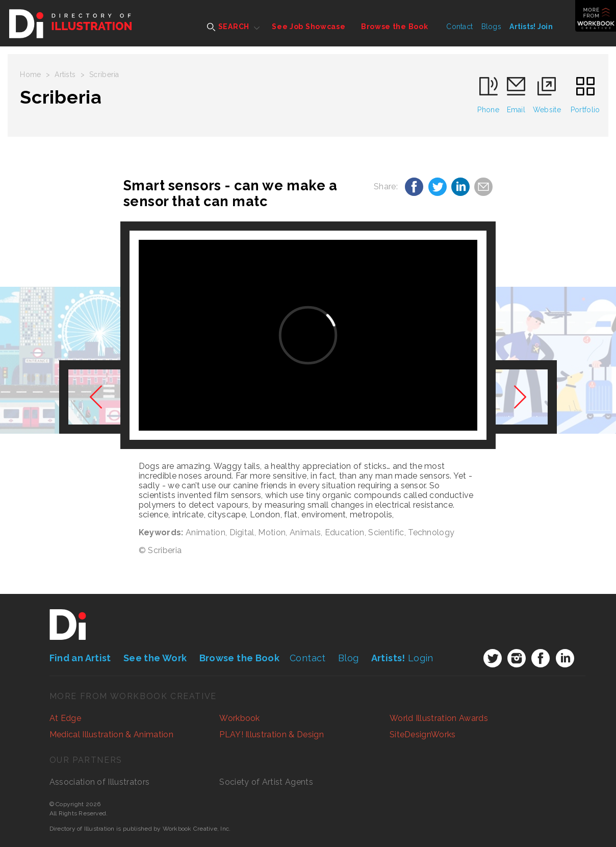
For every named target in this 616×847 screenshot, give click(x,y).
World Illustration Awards (439, 718)
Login (402, 658)
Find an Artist (80, 658)
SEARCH (228, 27)
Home (30, 74)
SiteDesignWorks (423, 734)
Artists (65, 74)
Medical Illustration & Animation (111, 734)
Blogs (491, 27)
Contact (459, 27)
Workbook (240, 718)
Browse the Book (395, 27)
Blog (348, 658)
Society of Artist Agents (266, 782)
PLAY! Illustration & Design (272, 734)
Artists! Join (531, 27)
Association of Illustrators (100, 782)
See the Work (155, 658)
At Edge (65, 718)
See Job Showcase (309, 27)
